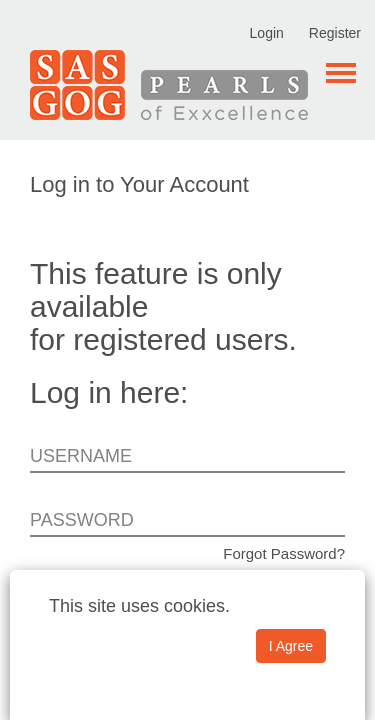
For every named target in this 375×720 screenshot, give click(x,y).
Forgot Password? (284, 553)
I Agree (291, 646)
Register (335, 33)
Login (267, 33)
